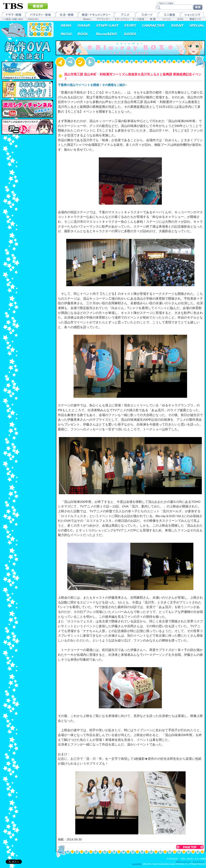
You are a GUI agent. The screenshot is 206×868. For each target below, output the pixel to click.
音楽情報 (64, 34)
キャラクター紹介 (151, 25)
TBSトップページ (183, 861)
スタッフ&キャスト (105, 25)
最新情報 (64, 25)
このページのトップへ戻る (190, 847)
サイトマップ (198, 861)
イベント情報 (175, 25)
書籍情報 (81, 34)
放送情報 (81, 25)
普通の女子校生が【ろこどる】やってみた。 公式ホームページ (27, 29)
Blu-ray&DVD (105, 34)
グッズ (128, 34)
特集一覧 (195, 25)
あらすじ (128, 25)
